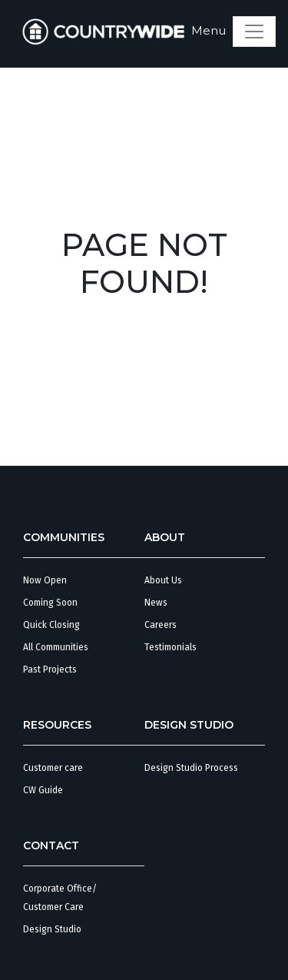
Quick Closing (51, 625)
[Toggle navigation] (254, 32)
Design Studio (52, 929)
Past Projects (50, 669)
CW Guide (43, 790)
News (156, 603)
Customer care (53, 768)
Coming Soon (50, 603)
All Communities (56, 647)
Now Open (45, 580)
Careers (161, 625)
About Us (163, 580)
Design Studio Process (191, 768)
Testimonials (170, 647)
